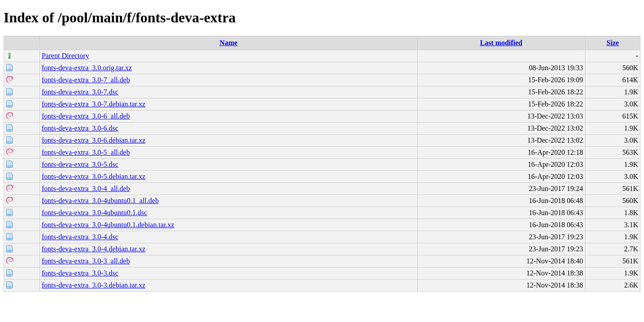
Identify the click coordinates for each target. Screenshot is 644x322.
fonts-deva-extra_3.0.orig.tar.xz (87, 68)
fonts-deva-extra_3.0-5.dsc (80, 164)
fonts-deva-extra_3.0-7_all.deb (86, 80)
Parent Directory (65, 56)
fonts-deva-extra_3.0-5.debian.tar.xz (93, 176)
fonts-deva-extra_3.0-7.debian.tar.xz (93, 104)
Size (613, 43)
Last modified (501, 43)
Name (229, 43)
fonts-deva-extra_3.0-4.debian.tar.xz (93, 249)
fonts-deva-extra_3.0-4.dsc (80, 237)
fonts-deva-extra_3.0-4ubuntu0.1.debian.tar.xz (108, 225)
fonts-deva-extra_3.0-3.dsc (80, 273)
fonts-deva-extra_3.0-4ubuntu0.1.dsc (94, 213)
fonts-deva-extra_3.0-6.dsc (80, 128)
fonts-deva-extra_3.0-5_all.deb (86, 152)
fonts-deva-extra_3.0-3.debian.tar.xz (93, 285)
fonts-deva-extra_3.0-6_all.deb (86, 116)
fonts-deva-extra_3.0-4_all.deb (86, 189)
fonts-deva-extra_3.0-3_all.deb (86, 261)
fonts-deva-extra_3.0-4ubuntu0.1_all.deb (100, 201)
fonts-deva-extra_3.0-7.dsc (80, 92)
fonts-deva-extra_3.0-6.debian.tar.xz (93, 140)
